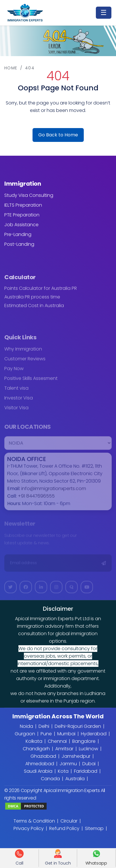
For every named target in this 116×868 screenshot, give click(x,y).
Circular (69, 821)
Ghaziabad (43, 756)
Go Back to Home (58, 135)
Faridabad (86, 771)
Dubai (89, 764)
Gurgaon (25, 734)
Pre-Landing (18, 234)
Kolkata (34, 741)
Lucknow (89, 749)
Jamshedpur (76, 756)
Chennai (57, 741)
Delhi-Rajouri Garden (78, 726)
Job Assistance (21, 225)
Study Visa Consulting (29, 195)
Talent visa (16, 391)
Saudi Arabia (38, 771)
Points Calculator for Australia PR (41, 291)
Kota (63, 771)
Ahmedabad (40, 764)
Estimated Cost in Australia (34, 309)
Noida (26, 726)
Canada (50, 779)
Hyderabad (94, 734)
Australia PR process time (32, 300)
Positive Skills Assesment (31, 381)
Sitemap (94, 828)
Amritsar (64, 749)
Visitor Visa (16, 411)
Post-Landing (19, 244)
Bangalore (84, 741)
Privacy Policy (29, 828)
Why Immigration (23, 352)
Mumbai (66, 734)
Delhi (44, 726)
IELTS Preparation (23, 205)
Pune (46, 734)
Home (11, 68)
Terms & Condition (34, 821)
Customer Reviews (25, 362)
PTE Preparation (22, 215)
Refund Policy (64, 828)
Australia (75, 779)
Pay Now (14, 372)
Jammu (68, 764)
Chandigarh (36, 749)
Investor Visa (19, 401)
